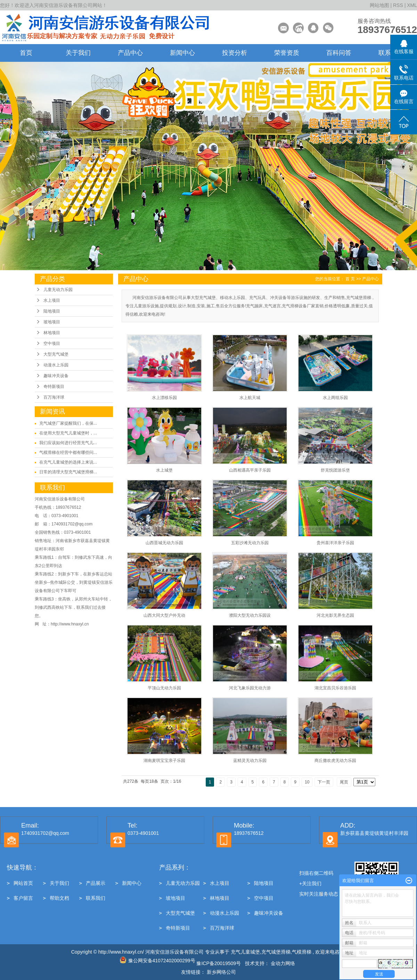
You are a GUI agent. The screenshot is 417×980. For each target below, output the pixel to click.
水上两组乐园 (335, 398)
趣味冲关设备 (56, 376)
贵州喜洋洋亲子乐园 (335, 543)
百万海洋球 (54, 397)
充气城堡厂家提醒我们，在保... (68, 423)
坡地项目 (52, 322)
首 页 (350, 279)
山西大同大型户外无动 (164, 615)
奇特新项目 (54, 387)
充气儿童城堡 (245, 952)
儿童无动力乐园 (58, 290)
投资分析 (235, 53)
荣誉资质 (287, 53)
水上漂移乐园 (164, 398)
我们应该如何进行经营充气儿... (68, 443)
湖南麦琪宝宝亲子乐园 (164, 761)
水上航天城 (250, 398)
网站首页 (23, 883)
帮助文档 (59, 898)
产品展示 (96, 883)
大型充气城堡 (56, 354)
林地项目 (52, 333)
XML (412, 5)
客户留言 (23, 898)
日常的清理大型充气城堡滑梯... (68, 472)
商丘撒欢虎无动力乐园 (335, 761)
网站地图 (380, 5)
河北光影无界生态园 (335, 615)
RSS (398, 5)
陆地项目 (52, 311)
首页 (26, 53)
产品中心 (130, 53)
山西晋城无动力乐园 (164, 543)
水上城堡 (164, 470)
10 (307, 782)
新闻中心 (182, 53)
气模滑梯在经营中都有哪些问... (68, 452)
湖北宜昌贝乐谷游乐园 (335, 688)
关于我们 (78, 53)
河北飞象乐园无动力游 (250, 688)
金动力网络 (284, 963)
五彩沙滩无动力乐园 (250, 543)
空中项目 (52, 343)
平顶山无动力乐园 (164, 688)
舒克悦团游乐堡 (335, 470)
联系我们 (96, 898)
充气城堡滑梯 (276, 952)
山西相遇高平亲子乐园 (250, 470)
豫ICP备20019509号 (219, 963)
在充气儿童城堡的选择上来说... (68, 462)
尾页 (344, 782)
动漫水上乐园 (56, 365)
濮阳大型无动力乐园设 (250, 615)
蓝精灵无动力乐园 (250, 761)
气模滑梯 (302, 952)
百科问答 (339, 53)
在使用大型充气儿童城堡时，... (68, 433)
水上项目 (52, 300)
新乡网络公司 (221, 972)
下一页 (324, 782)
